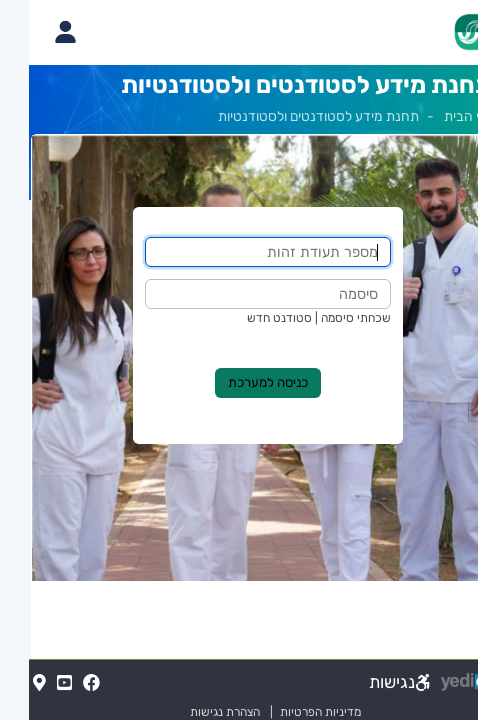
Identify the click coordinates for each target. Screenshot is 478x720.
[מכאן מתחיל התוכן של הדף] (239, 393)
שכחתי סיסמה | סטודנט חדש (290, 318)
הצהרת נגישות (188, 712)
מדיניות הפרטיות (283, 712)
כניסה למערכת (239, 382)
